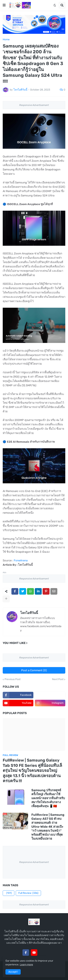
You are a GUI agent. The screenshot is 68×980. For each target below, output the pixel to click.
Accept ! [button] (13, 972)
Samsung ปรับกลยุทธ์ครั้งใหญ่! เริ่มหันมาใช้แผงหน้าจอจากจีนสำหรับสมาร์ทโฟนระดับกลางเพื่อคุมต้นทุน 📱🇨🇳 (48, 798)
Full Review (28, 893)
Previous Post (13, 679)
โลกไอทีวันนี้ (29, 613)
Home (6, 40)
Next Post (58, 679)
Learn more (26, 965)
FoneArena (21, 560)
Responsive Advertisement (34, 105)
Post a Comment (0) (34, 670)
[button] (4, 5)
